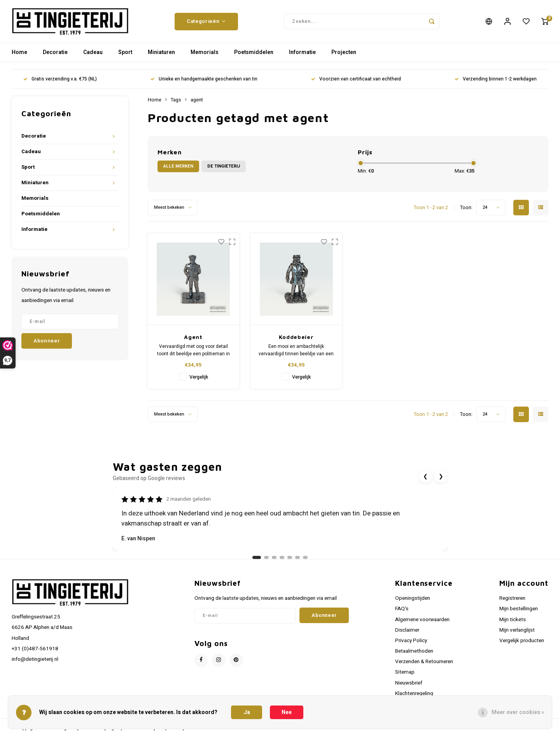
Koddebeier (296, 337)
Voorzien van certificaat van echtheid (356, 79)
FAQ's (402, 609)
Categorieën (206, 21)
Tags (176, 100)
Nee (287, 712)
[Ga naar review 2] (266, 557)
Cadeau (93, 52)
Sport (125, 52)
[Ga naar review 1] (257, 557)
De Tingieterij (224, 166)
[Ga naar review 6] (297, 557)
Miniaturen (161, 52)
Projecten (344, 52)
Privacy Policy (411, 641)
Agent (193, 337)
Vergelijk (199, 377)
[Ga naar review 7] (305, 557)
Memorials (205, 52)
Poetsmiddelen (254, 52)
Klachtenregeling (414, 693)
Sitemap (405, 672)
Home (19, 52)
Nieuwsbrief (409, 683)
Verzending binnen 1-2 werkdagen (496, 79)
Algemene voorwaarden (422, 620)
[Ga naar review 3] (274, 557)
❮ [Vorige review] (425, 476)
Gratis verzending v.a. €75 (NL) (60, 79)
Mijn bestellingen (519, 609)
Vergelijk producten (522, 641)
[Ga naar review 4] (282, 557)
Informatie (302, 52)
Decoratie (55, 52)
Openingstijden (413, 598)
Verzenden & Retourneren (424, 662)
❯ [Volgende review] (441, 476)
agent (197, 100)
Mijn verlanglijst (517, 630)
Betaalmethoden (414, 651)
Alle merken (178, 166)
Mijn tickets (513, 620)
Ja (247, 712)
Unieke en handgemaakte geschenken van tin (204, 79)
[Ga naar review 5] (290, 557)
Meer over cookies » (518, 712)
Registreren (512, 598)
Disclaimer (407, 630)
